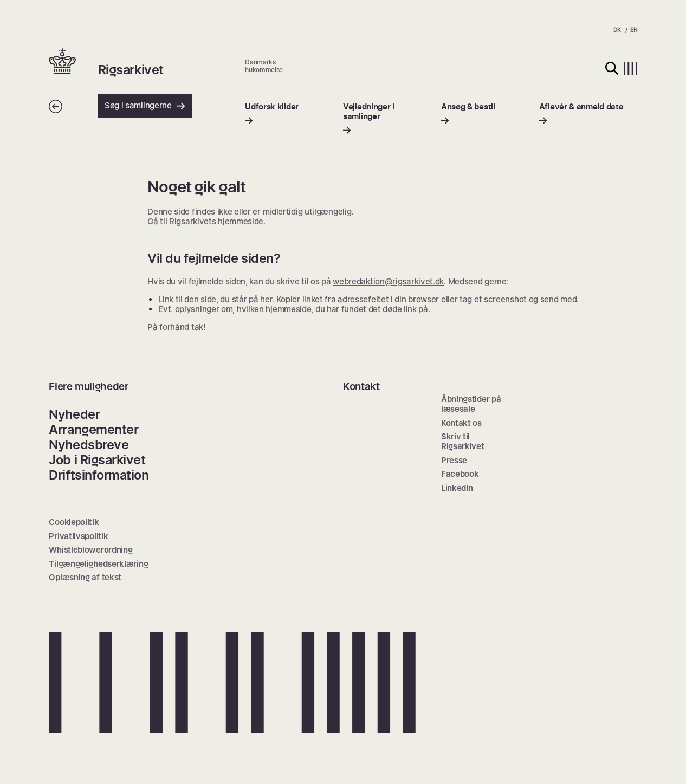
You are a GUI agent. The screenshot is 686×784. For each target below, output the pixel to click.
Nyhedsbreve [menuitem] (89, 445)
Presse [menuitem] (454, 460)
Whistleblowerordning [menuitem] (90, 550)
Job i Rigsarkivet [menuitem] (97, 460)
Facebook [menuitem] (460, 474)
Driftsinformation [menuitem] (99, 475)
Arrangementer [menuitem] (93, 429)
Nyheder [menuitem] (74, 414)
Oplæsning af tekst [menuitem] (85, 577)
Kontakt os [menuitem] (461, 423)
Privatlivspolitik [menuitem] (78, 536)
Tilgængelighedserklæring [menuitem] (98, 564)
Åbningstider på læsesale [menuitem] (471, 404)
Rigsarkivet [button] (131, 70)
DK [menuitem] (617, 30)
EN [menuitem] (633, 30)
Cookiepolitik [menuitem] (74, 522)
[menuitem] (272, 114)
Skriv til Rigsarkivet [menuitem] (463, 441)
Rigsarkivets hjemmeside (216, 221)
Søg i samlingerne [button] (145, 105)
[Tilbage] (56, 110)
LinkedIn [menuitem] (457, 488)
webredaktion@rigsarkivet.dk (388, 281)
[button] (73, 62)
